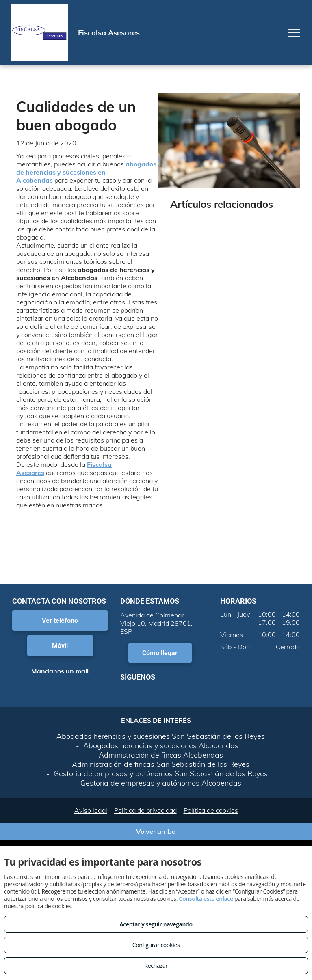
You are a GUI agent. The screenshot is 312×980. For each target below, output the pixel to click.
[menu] (294, 33)
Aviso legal (91, 810)
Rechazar (156, 966)
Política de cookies (211, 810)
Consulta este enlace (206, 899)
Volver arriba (156, 831)
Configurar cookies (156, 945)
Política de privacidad (145, 810)
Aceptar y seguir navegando (156, 924)
